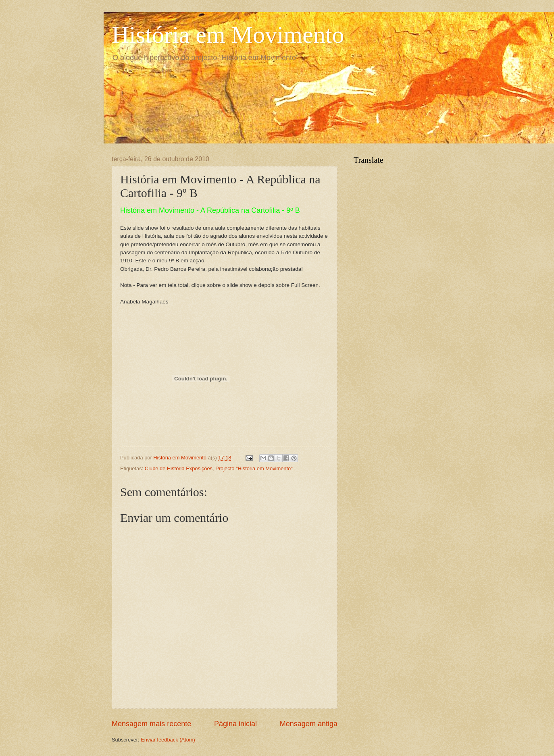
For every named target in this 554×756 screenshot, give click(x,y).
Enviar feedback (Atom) (168, 740)
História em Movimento (228, 35)
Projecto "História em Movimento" (254, 468)
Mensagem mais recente (151, 724)
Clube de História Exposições (179, 468)
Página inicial (235, 724)
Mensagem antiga (309, 724)
